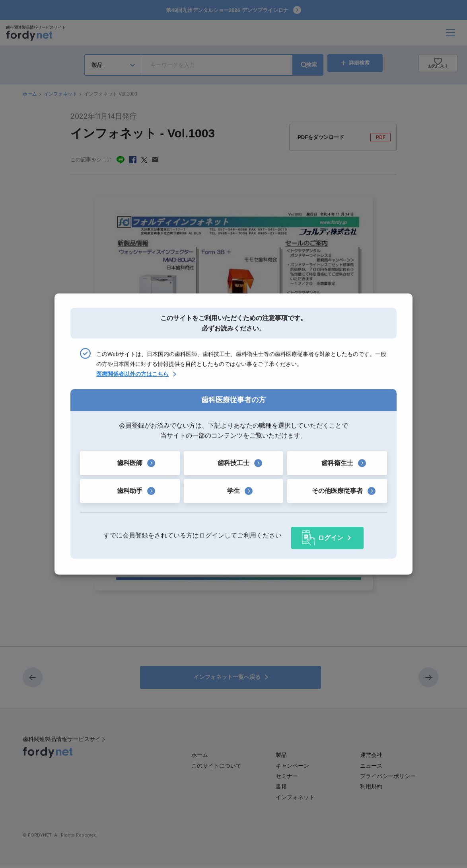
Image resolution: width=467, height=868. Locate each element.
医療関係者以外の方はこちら (132, 377)
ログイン (331, 535)
